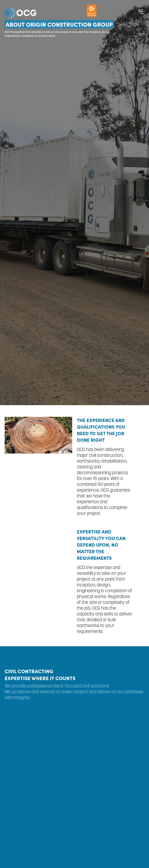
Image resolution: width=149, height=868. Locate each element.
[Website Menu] (140, 12)
